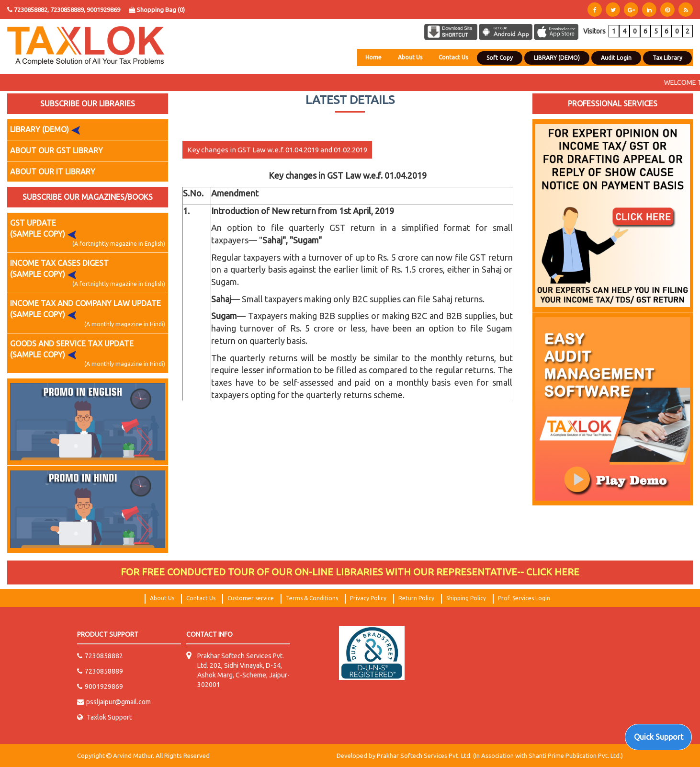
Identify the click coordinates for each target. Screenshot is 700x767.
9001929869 (103, 10)
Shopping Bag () (157, 10)
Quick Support (659, 737)
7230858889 (100, 671)
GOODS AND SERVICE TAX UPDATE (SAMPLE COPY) (88, 354)
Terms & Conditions (312, 598)
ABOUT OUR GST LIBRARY (56, 150)
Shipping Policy (466, 598)
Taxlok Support (104, 717)
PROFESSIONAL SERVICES (613, 103)
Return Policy (416, 598)
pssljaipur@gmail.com (114, 702)
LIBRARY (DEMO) (47, 130)
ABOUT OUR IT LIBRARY (53, 172)
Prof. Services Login (524, 598)
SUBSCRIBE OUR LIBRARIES (88, 103)
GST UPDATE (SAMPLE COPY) (88, 233)
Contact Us (453, 57)
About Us (410, 57)
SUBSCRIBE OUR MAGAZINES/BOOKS (88, 197)
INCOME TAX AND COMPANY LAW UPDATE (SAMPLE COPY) (88, 314)
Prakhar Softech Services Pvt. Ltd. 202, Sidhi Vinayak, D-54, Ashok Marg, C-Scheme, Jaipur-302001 (243, 670)
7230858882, (31, 10)
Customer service (251, 598)
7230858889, (68, 10)
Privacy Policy (368, 598)
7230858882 (100, 656)
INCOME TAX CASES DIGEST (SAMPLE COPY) (88, 273)
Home (373, 57)
